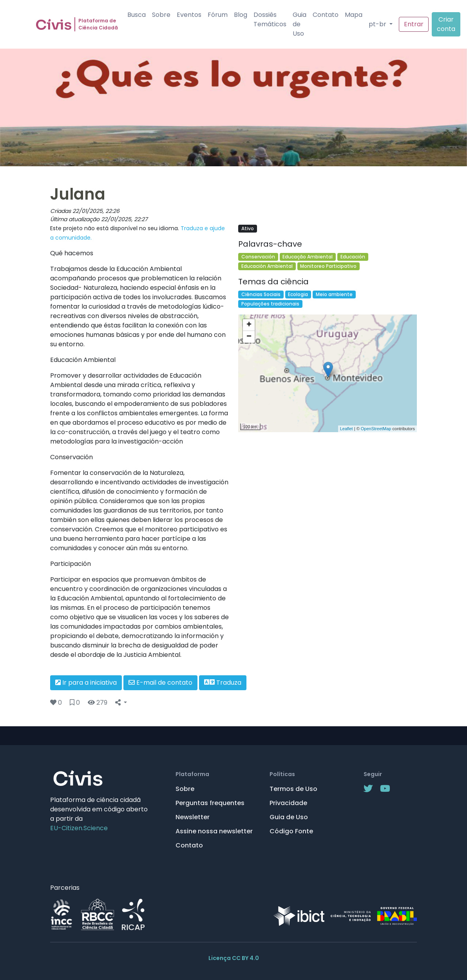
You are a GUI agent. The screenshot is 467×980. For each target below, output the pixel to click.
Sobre (161, 15)
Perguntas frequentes (210, 803)
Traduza (223, 683)
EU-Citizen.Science (79, 828)
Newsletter (193, 817)
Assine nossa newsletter (214, 831)
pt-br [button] (378, 24)
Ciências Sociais (261, 294)
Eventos (189, 15)
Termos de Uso (293, 789)
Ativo (248, 228)
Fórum (218, 15)
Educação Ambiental (308, 257)
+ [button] (249, 325)
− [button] (249, 337)
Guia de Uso (300, 24)
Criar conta (446, 24)
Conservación (258, 257)
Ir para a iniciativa (86, 683)
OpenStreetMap (376, 429)
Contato (326, 15)
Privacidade (288, 803)
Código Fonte (291, 831)
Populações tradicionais (270, 304)
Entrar (414, 24)
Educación (353, 257)
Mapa (354, 15)
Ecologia (298, 294)
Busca (137, 15)
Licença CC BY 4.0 (234, 958)
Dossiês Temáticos (270, 19)
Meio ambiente (334, 294)
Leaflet (347, 429)
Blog (241, 15)
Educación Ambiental (267, 266)
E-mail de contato (160, 683)
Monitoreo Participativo (328, 266)
